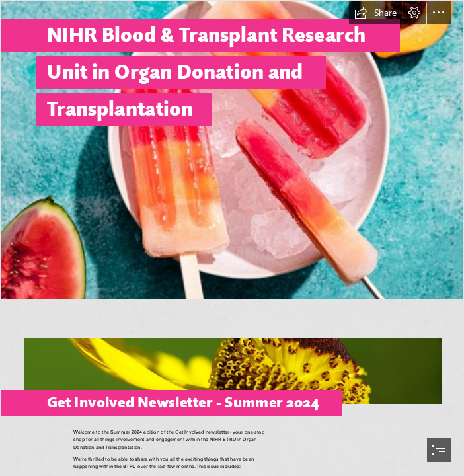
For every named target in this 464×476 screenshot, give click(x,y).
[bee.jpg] (232, 361)
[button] (375, 13)
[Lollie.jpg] (232, 150)
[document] (232, 238)
